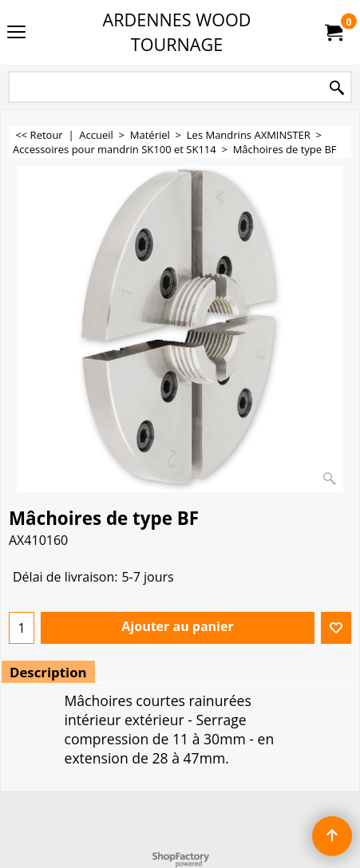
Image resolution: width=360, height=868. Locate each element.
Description (48, 672)
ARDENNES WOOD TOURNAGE (177, 32)
